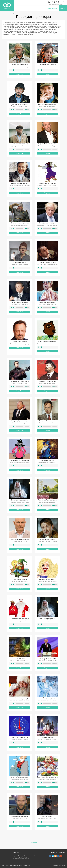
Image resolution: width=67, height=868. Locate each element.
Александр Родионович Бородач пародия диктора (20, 105)
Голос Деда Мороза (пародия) (20, 619)
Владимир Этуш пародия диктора (47, 422)
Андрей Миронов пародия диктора (20, 184)
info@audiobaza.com (51, 8)
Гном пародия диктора (20, 579)
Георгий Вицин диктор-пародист (47, 540)
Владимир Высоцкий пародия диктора (20, 382)
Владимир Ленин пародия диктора (47, 382)
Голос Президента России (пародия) (47, 659)
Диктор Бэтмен (47, 817)
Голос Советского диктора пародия (20, 738)
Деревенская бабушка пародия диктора (47, 778)
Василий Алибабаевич (20, 263)
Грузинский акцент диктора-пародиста (20, 778)
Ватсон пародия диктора (20, 302)
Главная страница (7, 14)
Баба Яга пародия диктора (47, 183)
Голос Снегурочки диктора (47, 698)
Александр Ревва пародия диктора (47, 66)
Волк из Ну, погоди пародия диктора (20, 461)
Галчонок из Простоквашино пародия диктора (47, 501)
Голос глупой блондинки (47, 579)
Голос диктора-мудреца (47, 619)
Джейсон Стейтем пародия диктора (20, 818)
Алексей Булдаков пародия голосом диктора (47, 105)
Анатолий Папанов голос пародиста (20, 145)
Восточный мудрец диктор (20, 500)
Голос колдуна (20, 658)
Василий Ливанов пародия (47, 263)
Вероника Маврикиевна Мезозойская (47, 303)
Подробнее (20, 74)
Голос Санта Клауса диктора (20, 698)
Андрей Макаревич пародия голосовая (47, 145)
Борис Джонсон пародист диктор (47, 224)
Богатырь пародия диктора (20, 223)
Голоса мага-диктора (47, 738)
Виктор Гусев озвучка (20, 342)
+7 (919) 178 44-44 (57, 2)
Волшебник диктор (47, 461)
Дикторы (16, 14)
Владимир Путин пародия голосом (20, 422)
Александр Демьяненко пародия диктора (20, 66)
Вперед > (34, 842)
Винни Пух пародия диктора (47, 342)
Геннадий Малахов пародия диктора (20, 540)
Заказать (63, 8)
